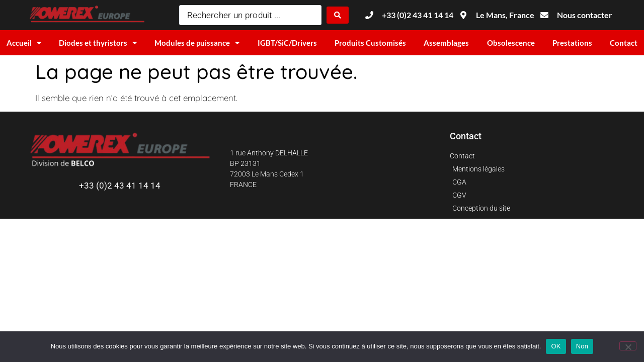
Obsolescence (511, 43)
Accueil (24, 43)
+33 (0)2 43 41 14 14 (120, 186)
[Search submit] (338, 15)
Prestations (572, 43)
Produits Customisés (370, 43)
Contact (624, 43)
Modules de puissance (197, 43)
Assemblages (446, 43)
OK (556, 346)
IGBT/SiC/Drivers (287, 43)
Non (582, 346)
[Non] (628, 346)
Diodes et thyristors (98, 43)
